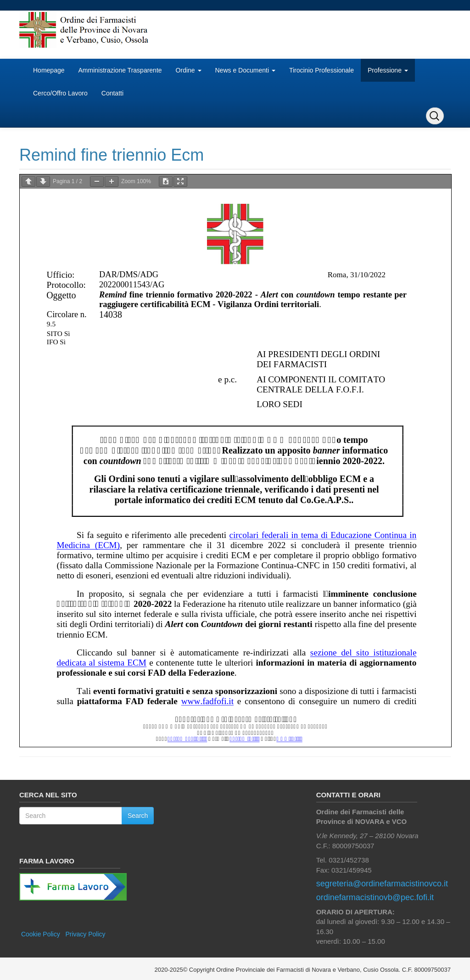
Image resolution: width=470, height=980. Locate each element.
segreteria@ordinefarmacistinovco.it (382, 884)
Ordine (189, 70)
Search (138, 816)
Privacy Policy (85, 934)
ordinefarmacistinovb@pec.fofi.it (375, 897)
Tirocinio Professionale (322, 70)
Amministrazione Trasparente (120, 70)
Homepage (49, 70)
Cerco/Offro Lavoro (60, 93)
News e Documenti (245, 70)
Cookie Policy (41, 934)
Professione (388, 70)
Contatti (112, 93)
